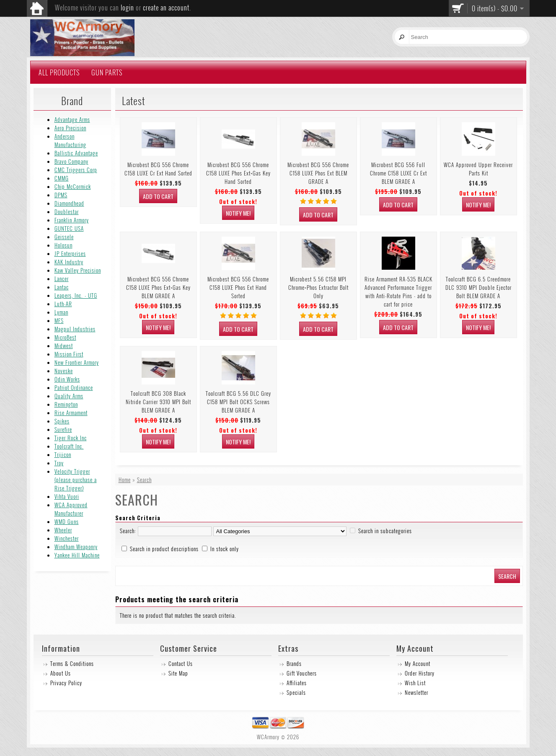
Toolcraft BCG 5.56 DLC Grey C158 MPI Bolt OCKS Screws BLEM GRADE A (238, 402)
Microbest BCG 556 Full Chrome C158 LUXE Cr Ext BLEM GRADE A (398, 173)
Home (125, 480)
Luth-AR (63, 304)
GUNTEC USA (69, 228)
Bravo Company (71, 161)
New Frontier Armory (77, 362)
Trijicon (63, 454)
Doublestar (67, 212)
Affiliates (297, 683)
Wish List (415, 683)
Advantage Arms (72, 119)
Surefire (63, 429)
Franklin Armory (72, 220)
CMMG (62, 178)
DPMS (61, 195)
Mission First (69, 354)
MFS (59, 320)
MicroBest (65, 337)
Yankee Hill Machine (77, 555)
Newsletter (416, 692)
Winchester (67, 538)
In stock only (225, 549)
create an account (166, 8)
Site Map (178, 673)
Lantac (62, 287)
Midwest (64, 346)
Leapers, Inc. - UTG (76, 295)
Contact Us (181, 663)
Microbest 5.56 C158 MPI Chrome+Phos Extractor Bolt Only (318, 287)
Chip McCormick (73, 186)
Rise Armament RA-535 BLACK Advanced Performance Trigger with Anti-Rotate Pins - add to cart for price (398, 292)
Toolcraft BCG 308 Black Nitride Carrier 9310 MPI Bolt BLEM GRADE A (158, 402)
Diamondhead (69, 203)
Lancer (62, 279)
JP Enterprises (70, 253)
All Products (59, 72)
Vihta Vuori (67, 496)
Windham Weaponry (76, 547)
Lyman (61, 312)
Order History (420, 673)
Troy (59, 463)
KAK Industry (69, 262)
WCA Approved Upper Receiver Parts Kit (478, 169)
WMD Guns (67, 521)
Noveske (64, 371)
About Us (61, 673)
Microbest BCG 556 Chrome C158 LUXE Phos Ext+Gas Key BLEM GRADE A (158, 287)
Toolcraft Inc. (69, 446)
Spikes (62, 421)
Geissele (64, 237)
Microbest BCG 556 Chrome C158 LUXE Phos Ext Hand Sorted (238, 287)
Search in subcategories (385, 531)
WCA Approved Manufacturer (71, 509)
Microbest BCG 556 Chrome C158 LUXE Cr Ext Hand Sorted (158, 169)
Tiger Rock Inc (71, 438)
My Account (418, 663)
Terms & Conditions (72, 663)
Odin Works (67, 379)
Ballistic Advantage (76, 153)
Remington (66, 404)
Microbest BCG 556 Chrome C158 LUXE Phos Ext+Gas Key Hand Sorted (238, 173)
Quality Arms (69, 396)
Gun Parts (107, 72)
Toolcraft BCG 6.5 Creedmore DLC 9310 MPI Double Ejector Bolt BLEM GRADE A (478, 287)
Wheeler (63, 530)
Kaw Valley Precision (78, 270)
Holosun (63, 245)
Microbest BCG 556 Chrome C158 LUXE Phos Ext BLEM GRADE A (318, 173)
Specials (296, 692)
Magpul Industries (75, 329)
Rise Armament (71, 413)
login (127, 8)
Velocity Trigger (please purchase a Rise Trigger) (76, 480)
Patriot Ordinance (74, 387)
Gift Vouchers (302, 673)
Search (144, 480)
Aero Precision (70, 128)
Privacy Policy (66, 683)
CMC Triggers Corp (76, 170)
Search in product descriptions (164, 549)
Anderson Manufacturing (70, 140)
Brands (294, 663)
